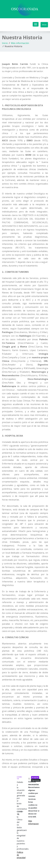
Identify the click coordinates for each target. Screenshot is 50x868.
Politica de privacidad (18, 855)
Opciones (36, 780)
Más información (20, 43)
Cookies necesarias (34, 799)
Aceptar (35, 777)
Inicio (44, 25)
